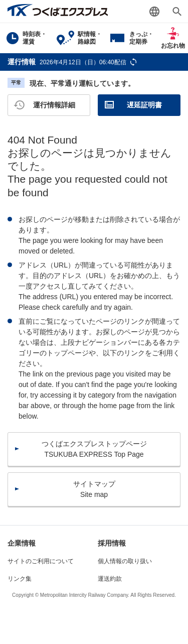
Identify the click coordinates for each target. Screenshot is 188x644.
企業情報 (22, 543)
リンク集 (20, 579)
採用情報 (112, 543)
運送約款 (110, 579)
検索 (177, 11)
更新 (133, 62)
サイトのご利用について (41, 561)
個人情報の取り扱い (125, 561)
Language (154, 11)
